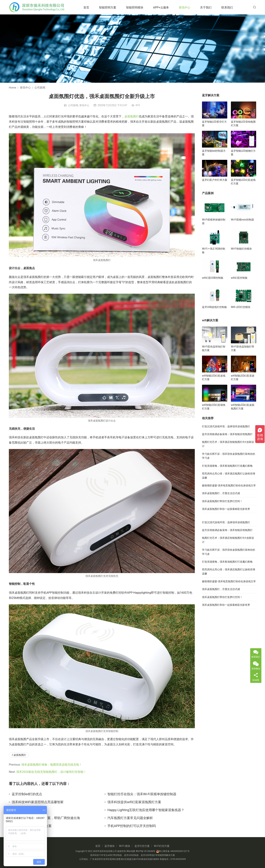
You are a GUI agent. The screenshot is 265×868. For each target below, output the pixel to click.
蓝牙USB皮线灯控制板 (214, 307)
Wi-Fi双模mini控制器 (242, 220)
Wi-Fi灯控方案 (162, 846)
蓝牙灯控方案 (142, 846)
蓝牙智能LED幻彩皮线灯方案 (243, 182)
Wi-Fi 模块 (125, 846)
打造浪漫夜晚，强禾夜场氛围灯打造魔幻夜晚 (227, 466)
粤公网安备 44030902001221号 (173, 851)
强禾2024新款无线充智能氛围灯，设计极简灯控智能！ (51, 772)
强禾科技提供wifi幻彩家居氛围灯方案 (134, 802)
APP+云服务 (161, 7)
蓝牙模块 (110, 846)
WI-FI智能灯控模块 (241, 249)
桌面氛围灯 (132, 116)
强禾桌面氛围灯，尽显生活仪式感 (221, 493)
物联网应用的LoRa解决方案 (32, 826)
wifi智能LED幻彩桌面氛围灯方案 (243, 407)
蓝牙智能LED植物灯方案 (243, 153)
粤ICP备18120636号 (146, 851)
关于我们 (206, 7)
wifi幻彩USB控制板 (213, 278)
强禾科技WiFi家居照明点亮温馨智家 (38, 802)
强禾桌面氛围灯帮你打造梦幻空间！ (222, 501)
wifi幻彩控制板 (239, 278)
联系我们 (227, 7)
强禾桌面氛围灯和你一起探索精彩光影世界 (226, 509)
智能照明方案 (108, 7)
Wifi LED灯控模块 (241, 307)
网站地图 (131, 851)
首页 (86, 7)
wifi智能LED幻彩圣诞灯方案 (243, 377)
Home (12, 88)
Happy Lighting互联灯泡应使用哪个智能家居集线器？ (146, 810)
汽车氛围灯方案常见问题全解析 (130, 818)
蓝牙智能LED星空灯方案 (214, 124)
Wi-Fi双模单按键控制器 (214, 221)
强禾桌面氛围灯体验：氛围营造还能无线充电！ (52, 765)
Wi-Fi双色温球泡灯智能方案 (214, 348)
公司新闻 (73, 105)
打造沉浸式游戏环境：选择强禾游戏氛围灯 (226, 426)
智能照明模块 (135, 7)
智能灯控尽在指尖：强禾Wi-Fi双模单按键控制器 (142, 794)
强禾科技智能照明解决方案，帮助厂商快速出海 (46, 818)
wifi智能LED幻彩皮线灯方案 (214, 377)
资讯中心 (184, 7)
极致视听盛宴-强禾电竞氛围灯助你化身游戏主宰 (229, 485)
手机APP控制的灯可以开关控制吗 (132, 826)
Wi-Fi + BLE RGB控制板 (214, 251)
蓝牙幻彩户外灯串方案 (215, 180)
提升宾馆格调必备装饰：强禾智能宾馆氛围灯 (227, 434)
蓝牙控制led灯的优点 (27, 794)
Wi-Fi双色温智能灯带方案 (243, 348)
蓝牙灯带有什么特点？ (28, 810)
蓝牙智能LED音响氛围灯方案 (243, 124)
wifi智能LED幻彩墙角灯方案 (214, 407)
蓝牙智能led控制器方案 (214, 153)
